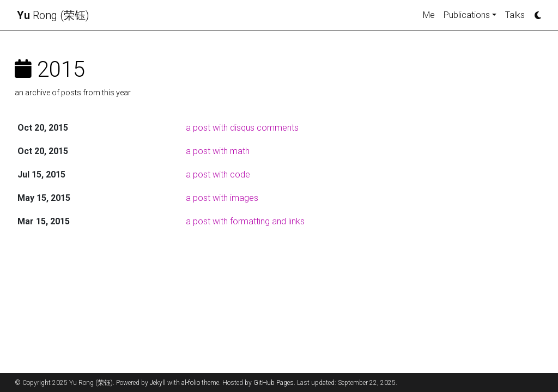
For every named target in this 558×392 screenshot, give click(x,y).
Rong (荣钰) (53, 15)
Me (429, 15)
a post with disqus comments (242, 128)
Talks (515, 15)
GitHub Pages (274, 383)
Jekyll (158, 383)
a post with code (218, 174)
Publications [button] (467, 15)
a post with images (222, 198)
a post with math (218, 151)
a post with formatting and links (245, 221)
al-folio (191, 383)
